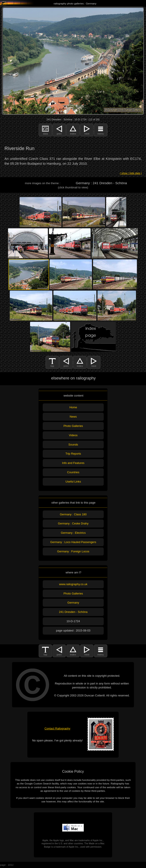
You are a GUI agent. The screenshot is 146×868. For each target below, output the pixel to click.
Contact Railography (57, 728)
